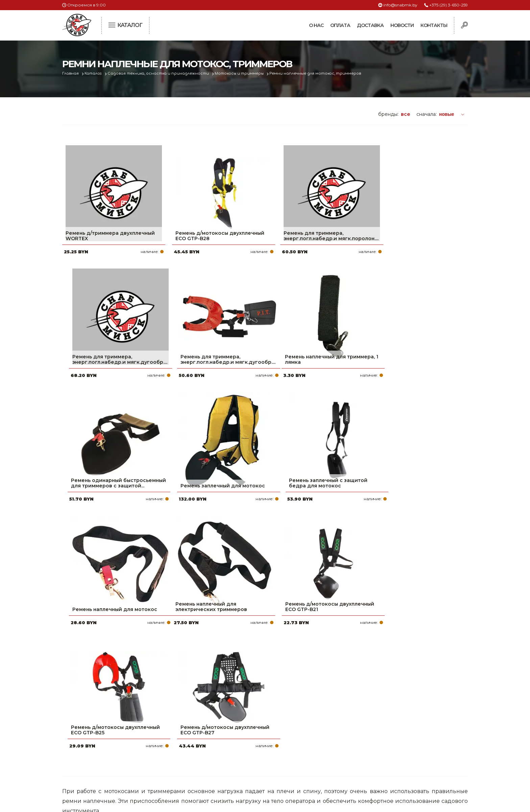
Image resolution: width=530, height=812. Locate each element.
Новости (402, 25)
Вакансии (225, 768)
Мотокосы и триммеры (244, 73)
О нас (316, 25)
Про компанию (233, 714)
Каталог (95, 73)
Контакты (434, 25)
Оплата (340, 25)
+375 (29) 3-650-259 (449, 5)
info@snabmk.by (400, 5)
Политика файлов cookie (91, 759)
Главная (71, 73)
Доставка (370, 25)
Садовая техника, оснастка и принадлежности (161, 73)
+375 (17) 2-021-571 (376, 725)
